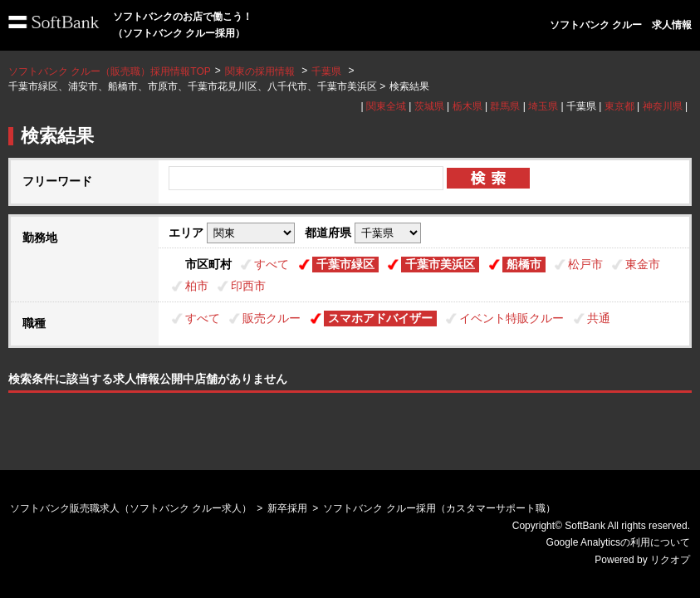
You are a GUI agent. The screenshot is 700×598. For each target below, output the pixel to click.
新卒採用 (287, 508)
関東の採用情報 (261, 71)
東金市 (643, 264)
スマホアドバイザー (380, 318)
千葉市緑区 (345, 264)
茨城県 (429, 106)
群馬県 (505, 106)
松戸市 (585, 264)
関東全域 (386, 106)
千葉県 (326, 71)
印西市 (248, 286)
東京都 (619, 106)
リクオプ (670, 560)
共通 (599, 318)
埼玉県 (543, 106)
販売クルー (272, 318)
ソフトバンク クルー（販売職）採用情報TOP (110, 71)
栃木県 (467, 106)
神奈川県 (663, 106)
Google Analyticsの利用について (618, 542)
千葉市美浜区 (440, 264)
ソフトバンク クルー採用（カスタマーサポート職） (439, 508)
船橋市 (524, 264)
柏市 (197, 286)
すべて (272, 264)
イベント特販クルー (512, 318)
